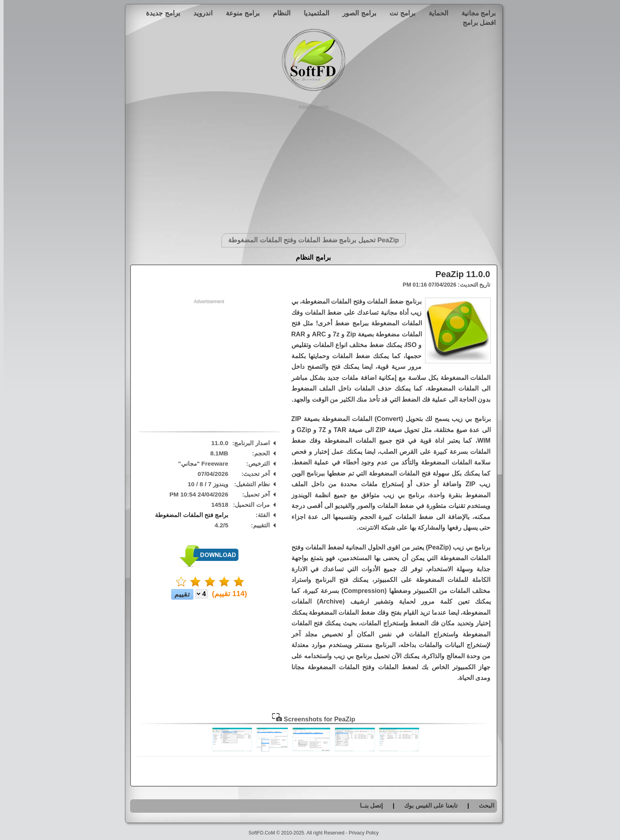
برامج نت (399, 13)
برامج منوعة (239, 13)
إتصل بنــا (368, 805)
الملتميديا (313, 13)
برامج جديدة (160, 13)
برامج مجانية (475, 13)
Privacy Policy (360, 833)
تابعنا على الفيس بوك (427, 805)
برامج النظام (310, 258)
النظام (278, 13)
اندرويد (199, 13)
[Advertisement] (310, 166)
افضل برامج (476, 23)
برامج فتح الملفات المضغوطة (188, 515)
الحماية (435, 13)
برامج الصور (356, 13)
